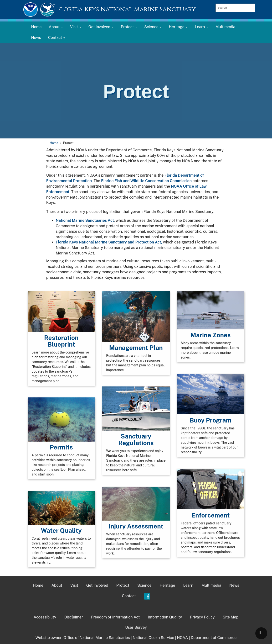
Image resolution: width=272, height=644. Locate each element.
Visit (74, 585)
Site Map (231, 617)
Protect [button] (129, 27)
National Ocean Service (154, 638)
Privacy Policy (202, 617)
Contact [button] (57, 38)
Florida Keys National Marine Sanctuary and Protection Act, (109, 242)
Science (144, 585)
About (57, 585)
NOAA (182, 638)
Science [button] (153, 27)
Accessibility (45, 617)
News (36, 38)
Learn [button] (201, 27)
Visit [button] (76, 27)
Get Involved (97, 585)
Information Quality (165, 617)
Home (36, 27)
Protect (123, 585)
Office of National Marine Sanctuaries (97, 638)
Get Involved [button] (101, 27)
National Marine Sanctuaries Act (85, 220)
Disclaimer (74, 617)
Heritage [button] (178, 27)
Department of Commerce (214, 638)
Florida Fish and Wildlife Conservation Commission (146, 181)
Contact (129, 596)
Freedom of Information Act (115, 617)
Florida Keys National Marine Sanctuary (126, 9)
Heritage (167, 585)
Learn (188, 585)
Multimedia (225, 27)
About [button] (56, 27)
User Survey (136, 627)
